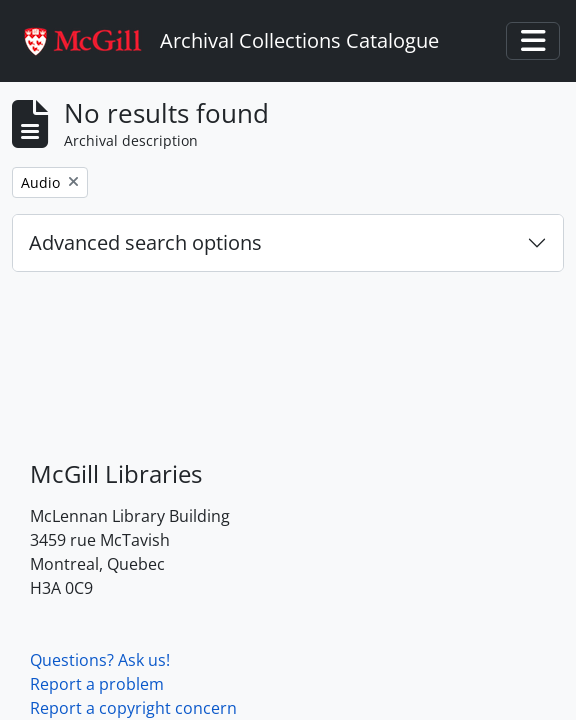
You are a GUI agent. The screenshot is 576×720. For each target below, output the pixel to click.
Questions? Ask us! (100, 660)
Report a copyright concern (133, 708)
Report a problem (97, 684)
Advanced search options (145, 242)
